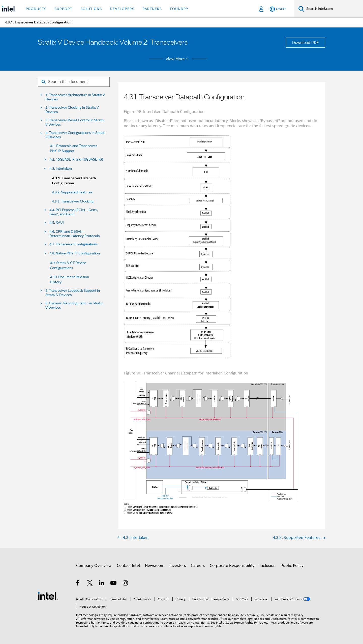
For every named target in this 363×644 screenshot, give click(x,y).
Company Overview (94, 566)
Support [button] (63, 9)
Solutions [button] (91, 9)
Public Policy (292, 566)
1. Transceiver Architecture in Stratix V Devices (75, 97)
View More (178, 59)
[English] (278, 9)
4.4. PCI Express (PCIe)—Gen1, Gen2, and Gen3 (74, 212)
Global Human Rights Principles (246, 622)
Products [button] (36, 9)
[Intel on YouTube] (114, 584)
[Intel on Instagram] (126, 584)
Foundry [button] (179, 9)
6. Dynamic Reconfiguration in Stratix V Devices (74, 305)
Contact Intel (128, 566)
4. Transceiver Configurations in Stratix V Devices (75, 135)
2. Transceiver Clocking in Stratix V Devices (72, 110)
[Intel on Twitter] (90, 584)
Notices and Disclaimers (270, 619)
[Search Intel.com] (334, 9)
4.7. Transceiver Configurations (74, 244)
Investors (178, 566)
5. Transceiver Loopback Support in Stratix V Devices (73, 293)
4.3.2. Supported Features (72, 192)
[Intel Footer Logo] (48, 596)
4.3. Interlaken (61, 169)
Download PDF (306, 43)
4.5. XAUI (57, 223)
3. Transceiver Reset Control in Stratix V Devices (75, 122)
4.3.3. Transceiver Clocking (73, 201)
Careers (198, 566)
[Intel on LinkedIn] (102, 584)
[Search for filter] (74, 82)
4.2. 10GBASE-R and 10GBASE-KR (76, 159)
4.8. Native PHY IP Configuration (75, 253)
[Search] (301, 9)
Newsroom (155, 566)
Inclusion (268, 566)
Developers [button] (122, 9)
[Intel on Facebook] (78, 584)
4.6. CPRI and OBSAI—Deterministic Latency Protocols (75, 234)
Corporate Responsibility (232, 566)
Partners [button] (152, 9)
